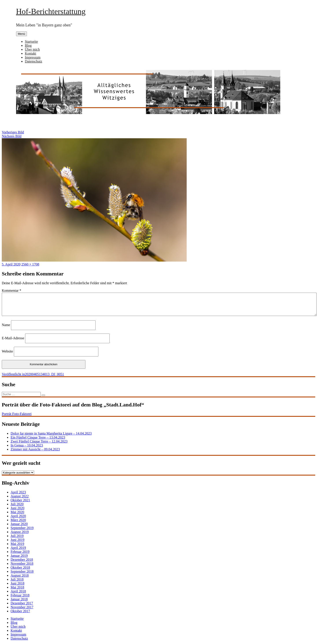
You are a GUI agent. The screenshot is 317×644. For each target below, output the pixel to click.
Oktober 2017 (20, 611)
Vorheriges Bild (13, 132)
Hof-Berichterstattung (51, 11)
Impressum (33, 57)
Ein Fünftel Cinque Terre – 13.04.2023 (38, 437)
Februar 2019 (20, 552)
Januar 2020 (19, 524)
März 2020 (18, 520)
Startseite (31, 42)
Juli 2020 (17, 504)
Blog (28, 45)
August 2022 (20, 496)
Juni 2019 (18, 540)
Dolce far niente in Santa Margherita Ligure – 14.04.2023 (51, 433)
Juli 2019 (17, 536)
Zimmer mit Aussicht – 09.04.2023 (35, 449)
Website (7, 351)
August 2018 (20, 575)
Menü (21, 34)
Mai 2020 (17, 512)
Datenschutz (34, 61)
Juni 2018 (18, 583)
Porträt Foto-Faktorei (17, 414)
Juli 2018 (17, 579)
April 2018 (18, 591)
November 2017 (22, 607)
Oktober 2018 (20, 567)
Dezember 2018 (22, 560)
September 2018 (22, 571)
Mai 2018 (17, 587)
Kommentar (11, 291)
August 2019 (20, 532)
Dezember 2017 (22, 603)
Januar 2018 (19, 599)
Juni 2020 (18, 508)
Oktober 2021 (20, 500)
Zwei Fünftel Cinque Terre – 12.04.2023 (39, 441)
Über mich (32, 49)
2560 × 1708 (30, 264)
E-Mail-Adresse (13, 338)
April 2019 (18, 548)
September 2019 (22, 528)
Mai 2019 (17, 544)
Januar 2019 (19, 556)
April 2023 (18, 492)
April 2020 (18, 516)
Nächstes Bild (12, 136)
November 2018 (22, 564)
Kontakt (31, 53)
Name (6, 325)
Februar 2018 (20, 595)
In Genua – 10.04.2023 (27, 445)
